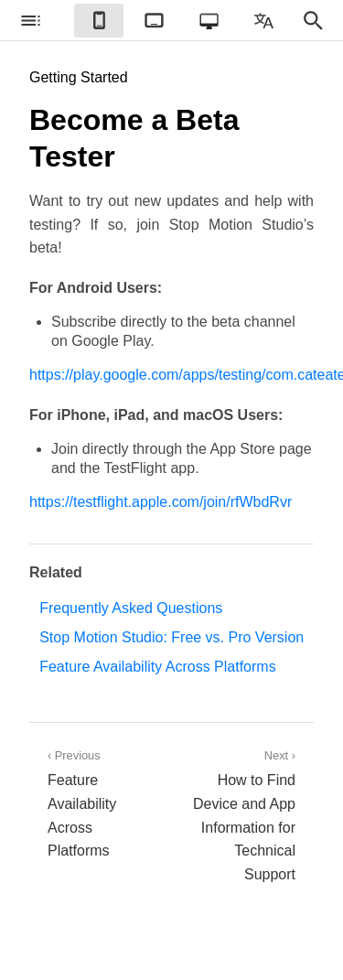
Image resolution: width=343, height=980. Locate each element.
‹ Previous (101, 805)
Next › (243, 817)
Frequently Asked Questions (131, 608)
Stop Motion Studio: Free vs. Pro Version (171, 637)
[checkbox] (30, 21)
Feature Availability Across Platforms (157, 667)
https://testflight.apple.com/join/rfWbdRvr (161, 502)
